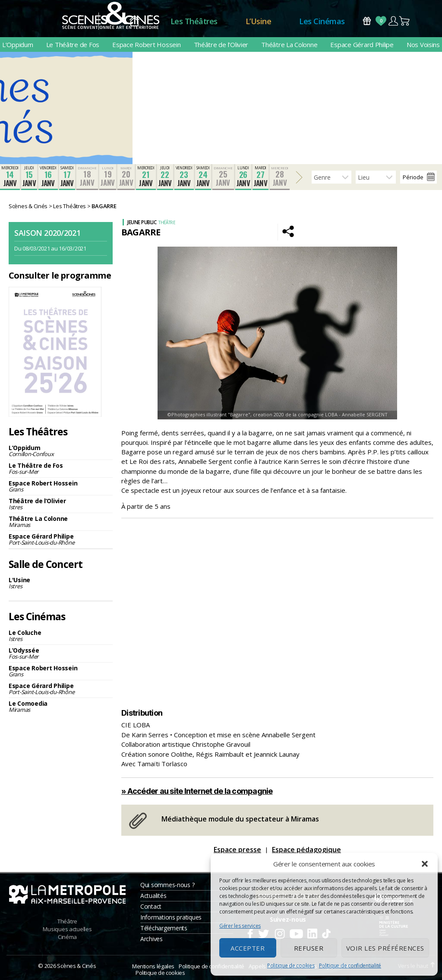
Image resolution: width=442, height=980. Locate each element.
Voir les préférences (385, 948)
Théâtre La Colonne (289, 44)
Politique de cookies (291, 966)
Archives (152, 939)
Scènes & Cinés (76, 966)
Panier (405, 21)
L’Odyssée (61, 653)
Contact (151, 906)
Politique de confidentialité (350, 966)
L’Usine (259, 21)
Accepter (248, 948)
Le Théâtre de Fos (73, 44)
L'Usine (61, 583)
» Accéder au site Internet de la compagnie (197, 791)
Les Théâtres (194, 21)
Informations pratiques (171, 917)
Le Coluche (61, 636)
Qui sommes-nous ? (167, 885)
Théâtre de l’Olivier (221, 44)
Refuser (309, 948)
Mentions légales (153, 966)
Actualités (153, 896)
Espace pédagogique (306, 850)
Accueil (134, 21)
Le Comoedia (61, 706)
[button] (425, 864)
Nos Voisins (423, 44)
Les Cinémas (322, 21)
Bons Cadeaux (367, 21)
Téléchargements (164, 928)
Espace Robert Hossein (146, 44)
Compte (393, 21)
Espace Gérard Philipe (362, 44)
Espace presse (237, 850)
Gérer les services (240, 926)
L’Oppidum (18, 44)
